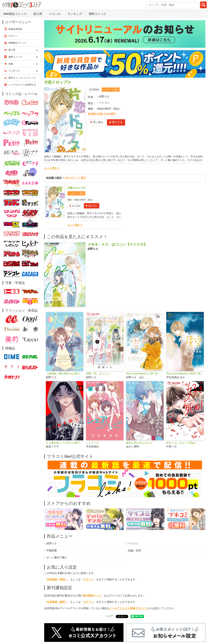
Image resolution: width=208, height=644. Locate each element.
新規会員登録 (15, 29)
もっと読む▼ (52, 168)
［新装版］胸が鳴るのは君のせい (65, 374)
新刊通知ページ (92, 596)
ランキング (75, 14)
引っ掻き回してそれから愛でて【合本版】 (65, 443)
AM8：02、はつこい (98, 374)
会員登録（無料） (57, 580)
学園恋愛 (52, 551)
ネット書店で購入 (57, 558)
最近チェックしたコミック (22, 78)
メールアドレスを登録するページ (129, 608)
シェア (109, 616)
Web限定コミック (15, 14)
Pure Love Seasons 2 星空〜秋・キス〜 (185, 374)
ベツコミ (104, 103)
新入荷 (38, 14)
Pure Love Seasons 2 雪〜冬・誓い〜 (145, 374)
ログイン (88, 580)
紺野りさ (104, 97)
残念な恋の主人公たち (139, 443)
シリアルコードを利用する (22, 85)
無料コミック (97, 14)
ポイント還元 (112, 89)
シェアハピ (92, 443)
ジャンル (55, 14)
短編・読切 (135, 551)
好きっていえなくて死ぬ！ (182, 443)
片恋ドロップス (77, 188)
